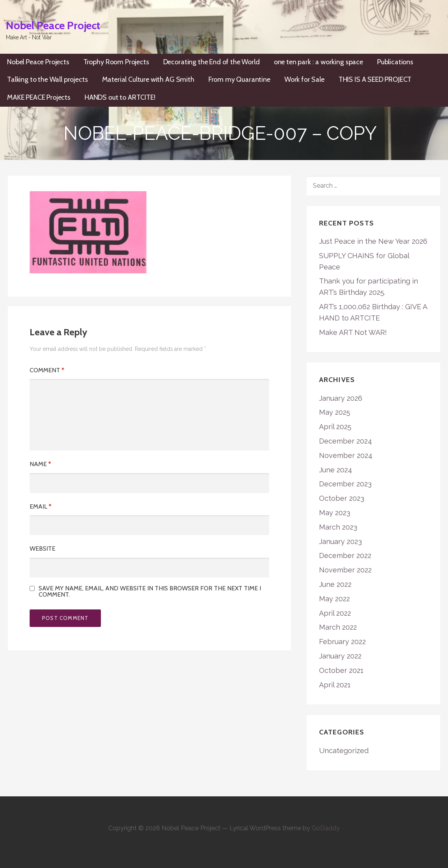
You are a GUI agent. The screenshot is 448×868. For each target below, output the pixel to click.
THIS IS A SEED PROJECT (375, 79)
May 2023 (335, 513)
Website (42, 548)
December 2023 (345, 484)
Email (41, 506)
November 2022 (345, 570)
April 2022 (335, 613)
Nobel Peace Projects (38, 62)
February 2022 (342, 642)
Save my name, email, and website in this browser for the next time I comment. (150, 592)
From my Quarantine (239, 79)
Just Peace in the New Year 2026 (373, 241)
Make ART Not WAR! (353, 332)
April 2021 (335, 685)
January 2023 (340, 541)
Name (40, 464)
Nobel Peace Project (53, 25)
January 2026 (341, 398)
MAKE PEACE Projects (39, 97)
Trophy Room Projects (116, 62)
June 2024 (336, 470)
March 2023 (338, 527)
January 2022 (340, 656)
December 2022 (345, 555)
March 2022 (338, 627)
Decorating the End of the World (212, 62)
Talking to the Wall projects (48, 79)
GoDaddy (326, 828)
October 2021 (341, 670)
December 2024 (346, 441)
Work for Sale (304, 79)
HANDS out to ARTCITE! (120, 97)
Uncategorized (344, 751)
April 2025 (335, 427)
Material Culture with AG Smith (148, 79)
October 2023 (342, 498)
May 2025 (335, 412)
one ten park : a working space (318, 62)
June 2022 (335, 584)
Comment (47, 370)
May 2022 (334, 599)
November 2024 (346, 455)
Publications (395, 62)
